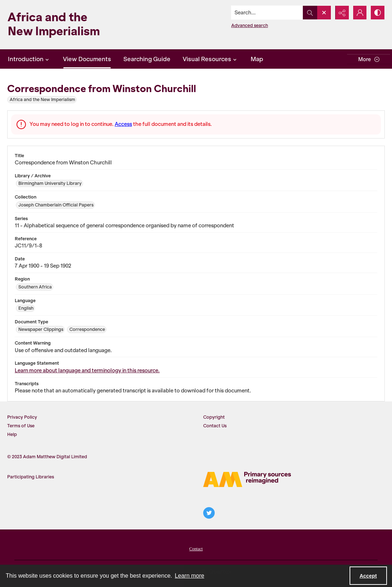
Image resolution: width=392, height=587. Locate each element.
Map (257, 59)
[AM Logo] (247, 479)
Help (12, 434)
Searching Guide (147, 59)
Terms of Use (21, 426)
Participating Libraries (31, 477)
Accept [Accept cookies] (368, 576)
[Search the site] (267, 13)
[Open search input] (324, 13)
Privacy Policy (22, 417)
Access (123, 124)
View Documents (87, 59)
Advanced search (249, 25)
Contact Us (215, 426)
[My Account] (360, 13)
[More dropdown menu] (369, 59)
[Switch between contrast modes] (378, 13)
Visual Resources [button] (211, 59)
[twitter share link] (209, 513)
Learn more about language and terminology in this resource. (87, 370)
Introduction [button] (29, 59)
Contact (196, 549)
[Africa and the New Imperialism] (65, 25)
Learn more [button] (190, 576)
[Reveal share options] (342, 13)
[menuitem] (196, 548)
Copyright (214, 417)
